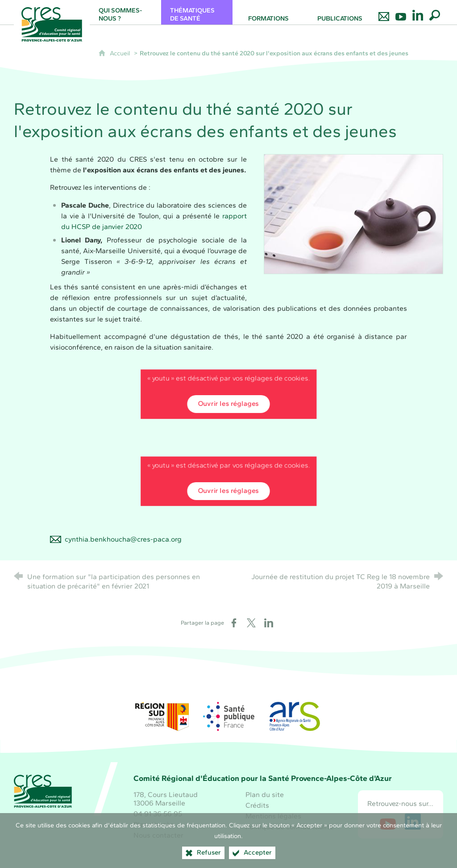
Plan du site (265, 795)
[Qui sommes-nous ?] (125, 12)
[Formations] (268, 12)
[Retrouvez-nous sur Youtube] (401, 12)
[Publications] (340, 12)
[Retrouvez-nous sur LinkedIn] (418, 12)
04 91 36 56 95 (158, 814)
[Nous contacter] (384, 12)
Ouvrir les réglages (228, 404)
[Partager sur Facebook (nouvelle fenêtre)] (234, 623)
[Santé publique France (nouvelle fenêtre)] (228, 716)
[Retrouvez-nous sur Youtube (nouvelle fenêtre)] (388, 822)
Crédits (257, 805)
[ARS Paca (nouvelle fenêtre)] (295, 716)
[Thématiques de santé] (197, 12)
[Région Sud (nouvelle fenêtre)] (162, 716)
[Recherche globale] (435, 12)
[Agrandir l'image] (353, 213)
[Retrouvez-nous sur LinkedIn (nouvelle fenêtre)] (413, 822)
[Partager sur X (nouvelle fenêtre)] (251, 623)
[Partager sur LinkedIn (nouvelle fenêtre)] (269, 623)
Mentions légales (273, 816)
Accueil (121, 53)
